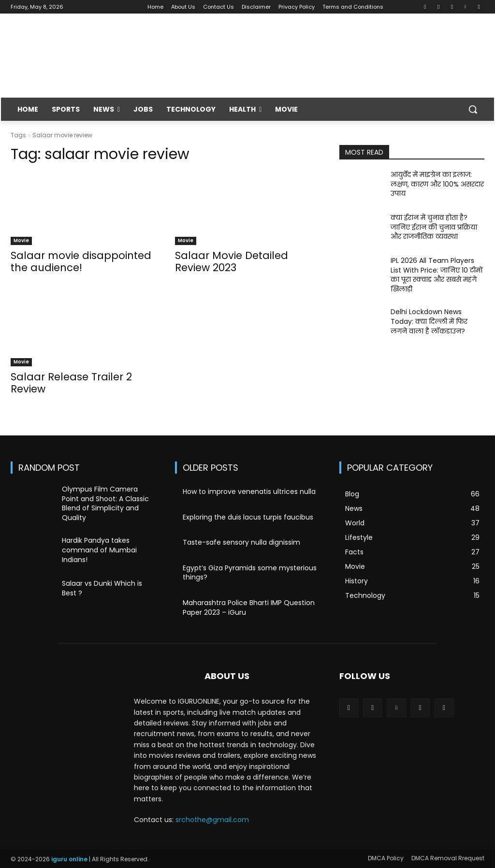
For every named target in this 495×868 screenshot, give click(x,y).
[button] (473, 109)
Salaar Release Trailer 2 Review (71, 383)
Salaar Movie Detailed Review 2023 (232, 261)
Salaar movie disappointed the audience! (81, 261)
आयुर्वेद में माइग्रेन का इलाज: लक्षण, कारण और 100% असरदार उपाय (437, 184)
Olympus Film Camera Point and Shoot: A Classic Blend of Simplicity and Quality (105, 503)
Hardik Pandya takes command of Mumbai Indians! (99, 550)
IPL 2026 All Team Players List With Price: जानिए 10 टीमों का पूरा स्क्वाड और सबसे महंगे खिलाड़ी (437, 275)
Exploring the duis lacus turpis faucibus (248, 517)
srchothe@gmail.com (212, 820)
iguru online (69, 859)
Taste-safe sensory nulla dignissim (241, 542)
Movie (21, 240)
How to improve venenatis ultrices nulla (249, 492)
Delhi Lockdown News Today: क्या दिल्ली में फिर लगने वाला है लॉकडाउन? (429, 321)
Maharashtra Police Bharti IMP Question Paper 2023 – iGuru (249, 608)
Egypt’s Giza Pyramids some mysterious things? (250, 573)
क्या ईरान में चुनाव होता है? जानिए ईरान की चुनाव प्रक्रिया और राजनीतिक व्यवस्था (434, 227)
